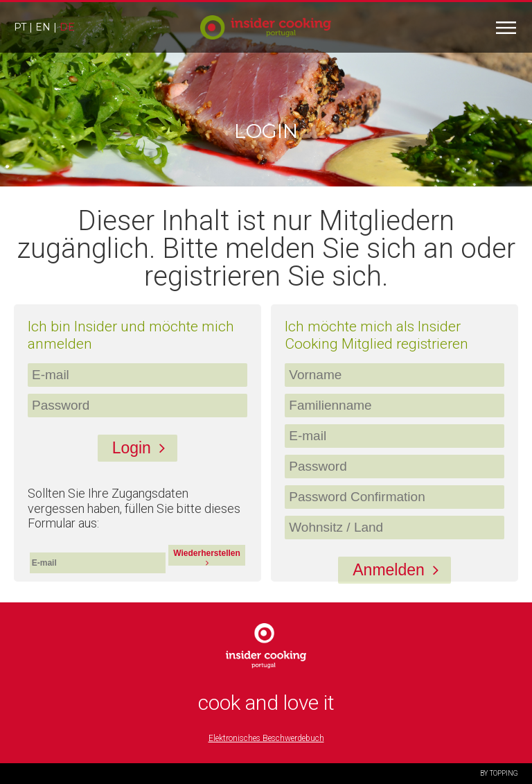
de (67, 27)
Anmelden (400, 570)
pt (20, 27)
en (43, 27)
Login (143, 448)
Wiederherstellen (207, 557)
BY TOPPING (499, 773)
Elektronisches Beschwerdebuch (266, 738)
